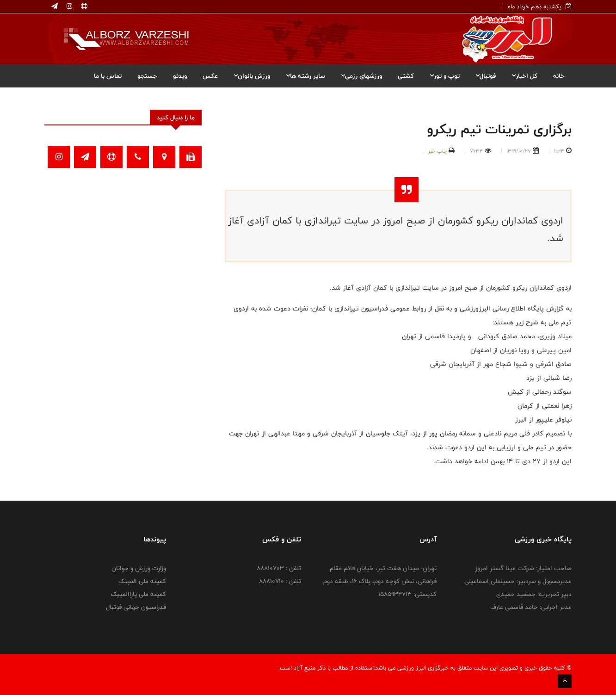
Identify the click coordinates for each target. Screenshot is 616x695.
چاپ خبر (437, 151)
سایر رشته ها (305, 76)
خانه (559, 76)
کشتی (406, 76)
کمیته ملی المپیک (142, 581)
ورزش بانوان (252, 76)
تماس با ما (108, 76)
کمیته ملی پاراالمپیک (139, 594)
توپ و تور (445, 76)
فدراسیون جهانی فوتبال (136, 607)
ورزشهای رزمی (361, 76)
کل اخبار (524, 76)
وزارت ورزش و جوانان (139, 568)
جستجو (147, 76)
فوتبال (486, 76)
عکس (210, 76)
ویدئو (180, 76)
